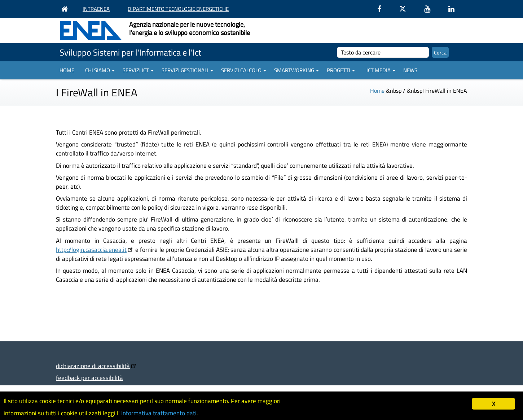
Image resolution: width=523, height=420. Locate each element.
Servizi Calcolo (244, 70)
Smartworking (296, 70)
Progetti (341, 70)
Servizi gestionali (187, 70)
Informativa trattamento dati (159, 413)
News (410, 70)
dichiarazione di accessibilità (93, 366)
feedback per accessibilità (89, 378)
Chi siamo (100, 70)
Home (67, 70)
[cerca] (383, 52)
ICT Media (381, 70)
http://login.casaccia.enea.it (91, 250)
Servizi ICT (138, 70)
